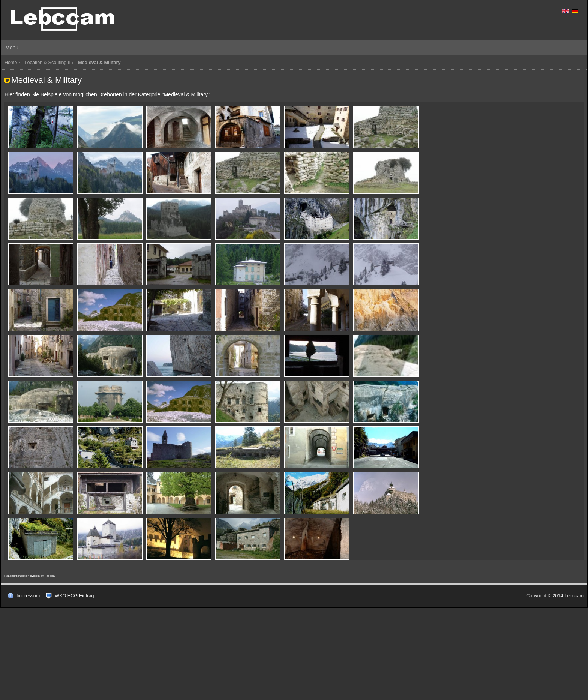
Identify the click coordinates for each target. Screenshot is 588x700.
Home (11, 63)
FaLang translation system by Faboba (30, 576)
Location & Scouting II (48, 63)
